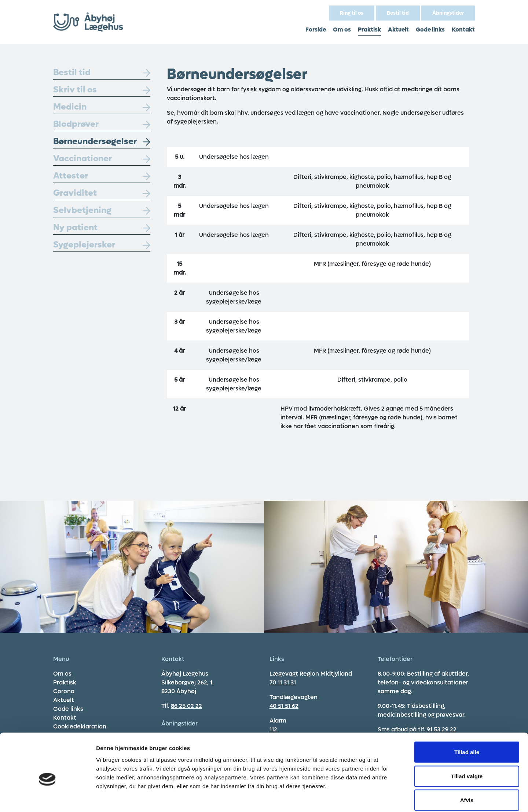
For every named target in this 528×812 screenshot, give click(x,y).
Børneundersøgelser (102, 141)
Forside (316, 30)
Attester (102, 176)
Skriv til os (102, 90)
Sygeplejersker (102, 245)
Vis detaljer (381, 798)
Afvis (467, 764)
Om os (342, 30)
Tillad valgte (467, 740)
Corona (64, 691)
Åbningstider (448, 13)
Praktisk (369, 30)
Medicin (102, 107)
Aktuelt (398, 30)
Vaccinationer (102, 159)
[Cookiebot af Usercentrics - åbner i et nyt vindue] (47, 798)
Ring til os (352, 13)
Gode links (430, 30)
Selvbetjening (102, 210)
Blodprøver (102, 124)
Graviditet (102, 193)
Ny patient (102, 227)
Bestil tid (398, 13)
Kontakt (463, 30)
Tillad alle (467, 716)
